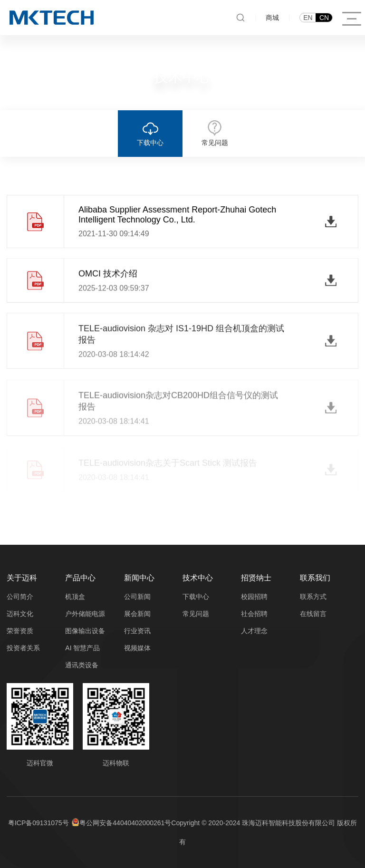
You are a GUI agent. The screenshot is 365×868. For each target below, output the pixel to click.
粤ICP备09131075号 (38, 823)
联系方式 (313, 597)
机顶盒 (75, 597)
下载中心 (196, 597)
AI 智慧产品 (82, 648)
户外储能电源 (85, 614)
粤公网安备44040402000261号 (125, 823)
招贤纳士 (256, 578)
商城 (272, 18)
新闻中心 (139, 578)
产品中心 (80, 578)
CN (324, 18)
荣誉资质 (20, 631)
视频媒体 (137, 648)
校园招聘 (254, 597)
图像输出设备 (85, 631)
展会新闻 (137, 614)
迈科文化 (20, 614)
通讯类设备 (82, 665)
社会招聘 (254, 614)
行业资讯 (137, 631)
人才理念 (254, 631)
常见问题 (196, 614)
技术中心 (198, 578)
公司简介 (20, 597)
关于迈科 (22, 578)
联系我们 (315, 578)
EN (308, 18)
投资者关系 (23, 648)
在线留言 (313, 614)
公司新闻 (137, 597)
